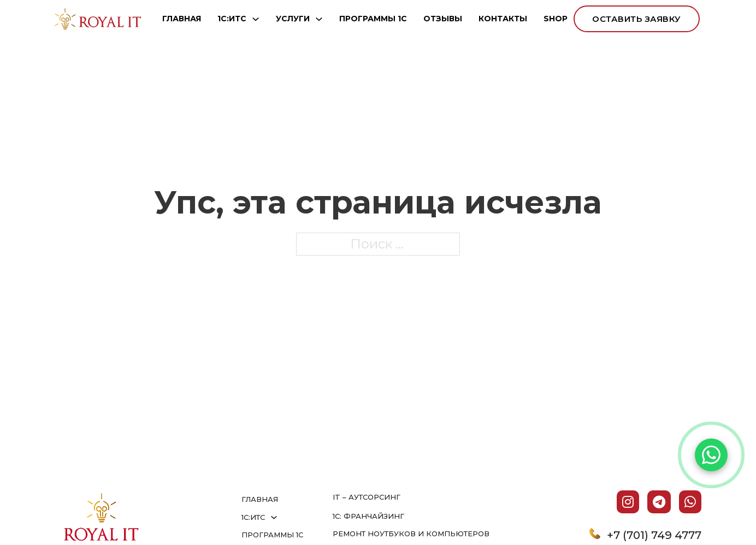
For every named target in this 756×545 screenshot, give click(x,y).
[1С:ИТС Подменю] (256, 19)
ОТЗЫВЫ (443, 19)
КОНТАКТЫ (503, 19)
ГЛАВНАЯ (182, 19)
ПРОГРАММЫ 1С (373, 19)
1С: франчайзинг (368, 516)
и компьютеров (454, 534)
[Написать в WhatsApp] (711, 455)
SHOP (556, 19)
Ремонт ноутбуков (375, 534)
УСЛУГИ (293, 19)
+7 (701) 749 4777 (654, 535)
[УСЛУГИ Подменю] (319, 19)
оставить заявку (637, 19)
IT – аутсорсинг (367, 497)
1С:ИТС (232, 19)
